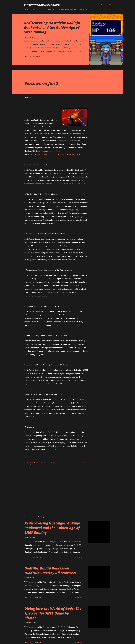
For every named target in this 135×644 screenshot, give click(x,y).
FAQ (42, 9)
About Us (51, 9)
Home (26, 9)
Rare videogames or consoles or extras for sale (73, 9)
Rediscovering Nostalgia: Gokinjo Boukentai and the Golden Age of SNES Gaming (52, 27)
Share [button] (26, 56)
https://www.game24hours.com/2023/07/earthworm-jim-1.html (56, 154)
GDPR (34, 9)
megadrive (39, 462)
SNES (54, 462)
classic (32, 462)
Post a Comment (35, 56)
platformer (47, 462)
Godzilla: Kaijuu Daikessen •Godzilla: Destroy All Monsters (50, 570)
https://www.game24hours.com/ (42, 5)
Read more (78, 557)
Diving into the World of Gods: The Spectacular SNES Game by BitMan (53, 613)
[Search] (103, 5)
